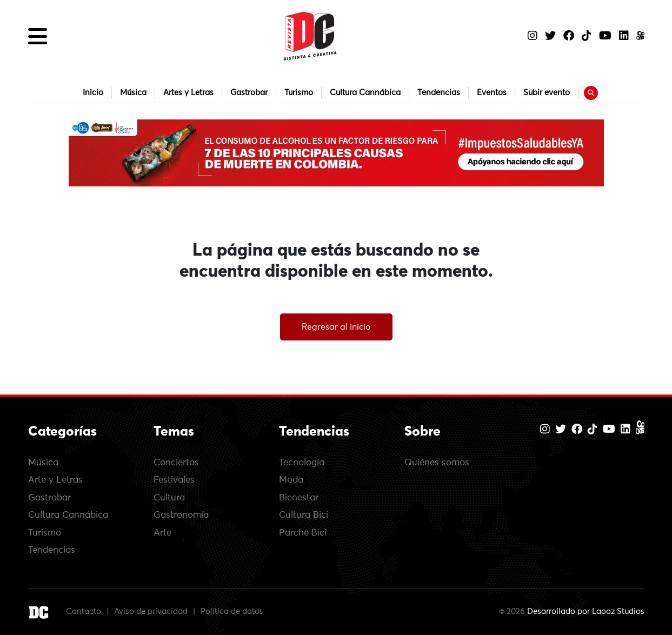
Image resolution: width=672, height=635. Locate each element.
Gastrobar (249, 93)
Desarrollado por (586, 611)
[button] (38, 36)
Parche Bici (303, 533)
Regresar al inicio (336, 327)
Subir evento (547, 93)
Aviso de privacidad (151, 611)
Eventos (492, 93)
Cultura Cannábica (365, 93)
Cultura (169, 498)
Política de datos (232, 611)
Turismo (299, 93)
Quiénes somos (437, 463)
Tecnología (302, 463)
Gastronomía (181, 515)
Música (133, 93)
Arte (162, 533)
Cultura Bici (304, 515)
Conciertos (176, 463)
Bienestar (299, 498)
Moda (291, 480)
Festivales (174, 480)
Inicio (93, 93)
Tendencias (439, 93)
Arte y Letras (55, 480)
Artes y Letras (188, 93)
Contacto (84, 611)
